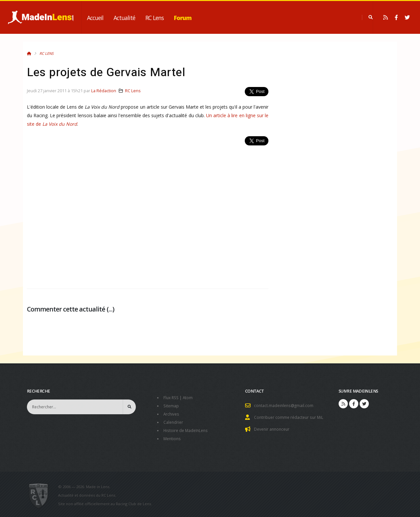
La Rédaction (104, 91)
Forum (183, 18)
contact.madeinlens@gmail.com (285, 405)
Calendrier (174, 421)
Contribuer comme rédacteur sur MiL (290, 417)
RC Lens (155, 18)
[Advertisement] (148, 213)
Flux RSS (172, 397)
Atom (189, 397)
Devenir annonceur (273, 428)
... (111, 309)
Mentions (173, 437)
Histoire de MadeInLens (187, 429)
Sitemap (171, 405)
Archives (172, 413)
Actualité (124, 18)
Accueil (95, 18)
